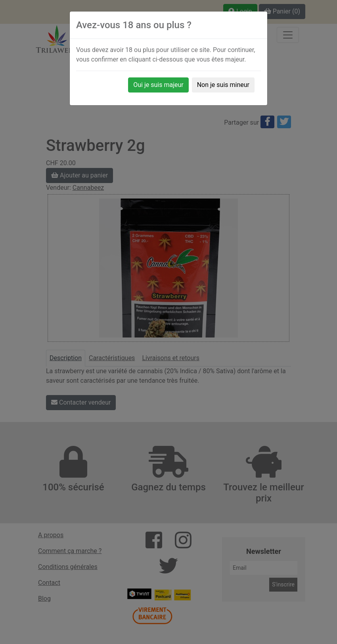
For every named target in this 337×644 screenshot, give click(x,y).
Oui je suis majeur (158, 85)
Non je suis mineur (223, 85)
